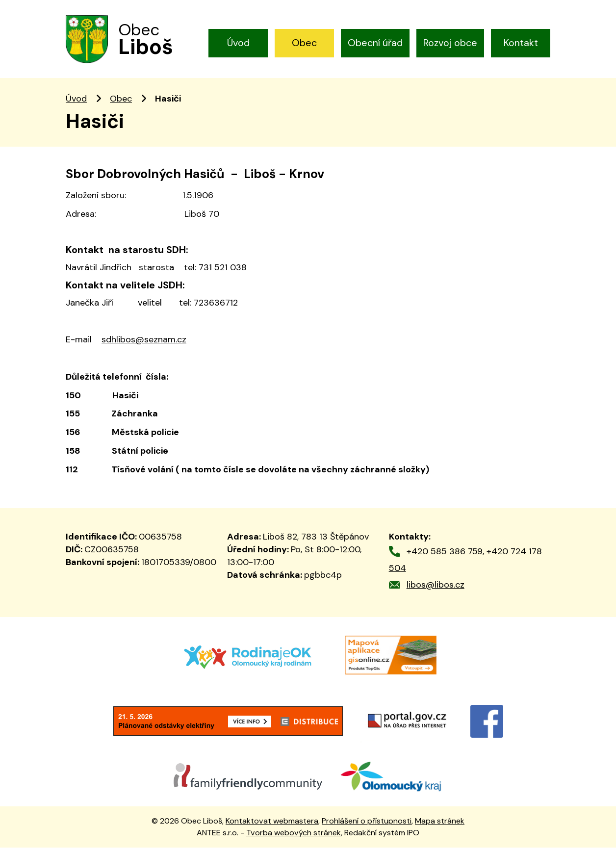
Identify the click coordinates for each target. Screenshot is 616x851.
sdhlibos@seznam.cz (144, 343)
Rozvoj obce (450, 43)
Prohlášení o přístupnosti (367, 824)
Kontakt (521, 43)
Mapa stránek (440, 824)
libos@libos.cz (436, 588)
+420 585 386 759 (445, 554)
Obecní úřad (375, 43)
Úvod (238, 43)
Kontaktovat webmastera (272, 824)
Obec (304, 43)
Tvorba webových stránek (294, 836)
